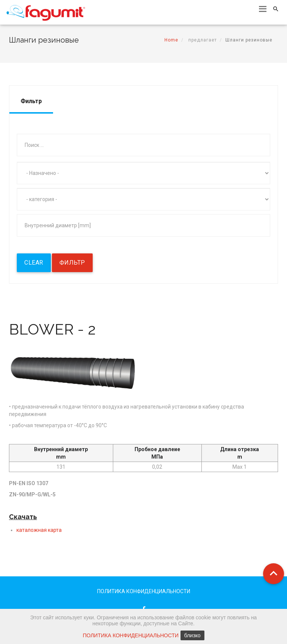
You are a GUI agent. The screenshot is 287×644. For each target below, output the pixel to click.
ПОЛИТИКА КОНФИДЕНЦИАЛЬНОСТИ (144, 591)
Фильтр (31, 101)
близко (192, 635)
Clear (34, 263)
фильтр (72, 263)
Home (171, 40)
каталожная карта (39, 530)
